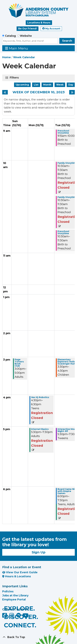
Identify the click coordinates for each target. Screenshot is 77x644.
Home (7, 57)
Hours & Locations (17, 576)
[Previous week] (5, 92)
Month (47, 85)
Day (71, 85)
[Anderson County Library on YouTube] (25, 617)
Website (26, 36)
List (36, 85)
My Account (51, 29)
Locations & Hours (39, 23)
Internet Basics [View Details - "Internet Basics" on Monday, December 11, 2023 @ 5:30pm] (40, 429)
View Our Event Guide (20, 572)
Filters (15, 78)
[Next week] (72, 92)
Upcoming (22, 85)
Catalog (10, 36)
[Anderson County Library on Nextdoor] (19, 615)
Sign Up (39, 552)
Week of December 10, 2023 (39, 92)
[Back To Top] (38, 637)
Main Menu (17, 48)
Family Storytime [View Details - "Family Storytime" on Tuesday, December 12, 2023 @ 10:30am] (67, 163)
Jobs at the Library (15, 595)
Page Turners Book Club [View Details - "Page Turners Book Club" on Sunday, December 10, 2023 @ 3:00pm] (19, 363)
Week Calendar (24, 57)
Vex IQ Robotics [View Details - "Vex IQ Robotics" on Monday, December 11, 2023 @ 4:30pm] (40, 397)
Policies (8, 591)
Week (60, 85)
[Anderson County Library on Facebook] (5, 617)
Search (67, 41)
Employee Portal (14, 600)
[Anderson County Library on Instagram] (12, 617)
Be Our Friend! (28, 29)
